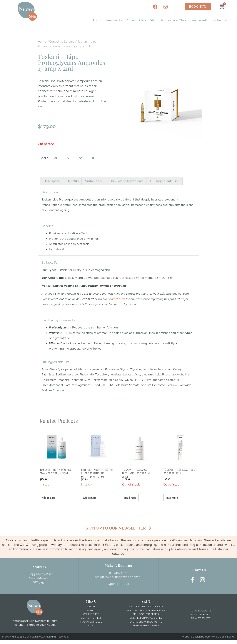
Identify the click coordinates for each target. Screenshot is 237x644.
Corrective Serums (62, 42)
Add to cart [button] (48, 498)
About (97, 20)
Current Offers (136, 20)
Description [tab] (52, 181)
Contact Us (220, 20)
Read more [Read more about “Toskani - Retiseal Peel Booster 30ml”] (172, 498)
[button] (56, 158)
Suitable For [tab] (94, 181)
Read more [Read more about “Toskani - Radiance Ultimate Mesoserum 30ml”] (130, 498)
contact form (117, 299)
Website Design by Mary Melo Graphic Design (209, 637)
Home (42, 42)
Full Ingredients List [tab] (164, 181)
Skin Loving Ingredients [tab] (126, 181)
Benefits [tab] (73, 181)
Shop (154, 20)
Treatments (114, 20)
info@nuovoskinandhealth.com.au (118, 577)
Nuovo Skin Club (174, 20)
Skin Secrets (199, 20)
